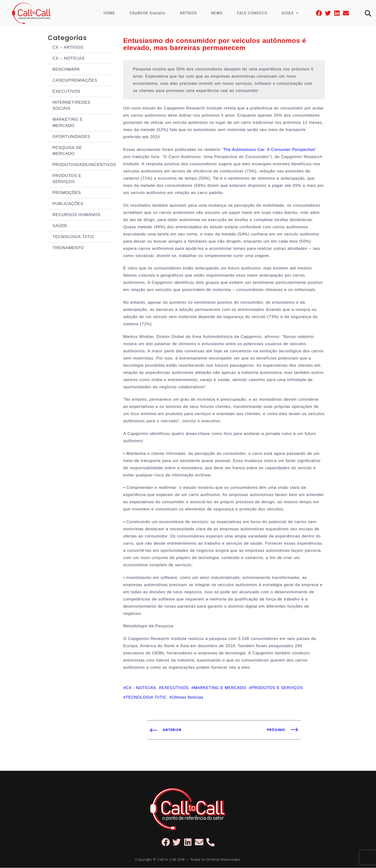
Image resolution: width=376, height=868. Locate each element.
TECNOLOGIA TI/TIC (73, 278)
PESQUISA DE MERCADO (67, 174)
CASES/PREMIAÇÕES (75, 88)
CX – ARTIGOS (68, 48)
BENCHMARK (66, 75)
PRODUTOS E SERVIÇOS (67, 208)
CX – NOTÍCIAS (69, 61)
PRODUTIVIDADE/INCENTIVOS (82, 191)
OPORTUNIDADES (71, 157)
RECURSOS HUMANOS (76, 252)
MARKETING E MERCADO (68, 140)
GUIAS (290, 13)
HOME (109, 13)
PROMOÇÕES (67, 226)
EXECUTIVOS (66, 101)
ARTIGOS (188, 13)
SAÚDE (60, 265)
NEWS (217, 13)
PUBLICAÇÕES (68, 239)
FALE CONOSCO (252, 13)
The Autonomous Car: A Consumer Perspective (270, 150)
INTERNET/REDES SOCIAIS (71, 118)
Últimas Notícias (189, 697)
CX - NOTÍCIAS (141, 688)
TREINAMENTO (68, 292)
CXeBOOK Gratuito (147, 13)
